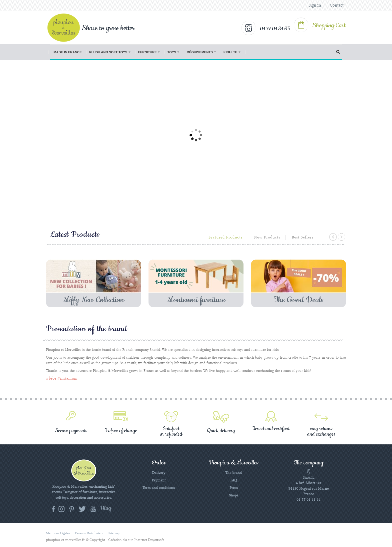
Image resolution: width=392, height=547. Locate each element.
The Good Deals (298, 300)
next (341, 237)
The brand (233, 473)
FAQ (234, 480)
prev (333, 237)
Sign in (315, 5)
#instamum (67, 379)
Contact (337, 5)
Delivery (159, 473)
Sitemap (114, 533)
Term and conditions (159, 488)
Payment (159, 480)
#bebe (51, 379)
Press (234, 488)
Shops (234, 495)
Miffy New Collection (94, 300)
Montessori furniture (196, 300)
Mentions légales (58, 533)
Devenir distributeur (89, 533)
